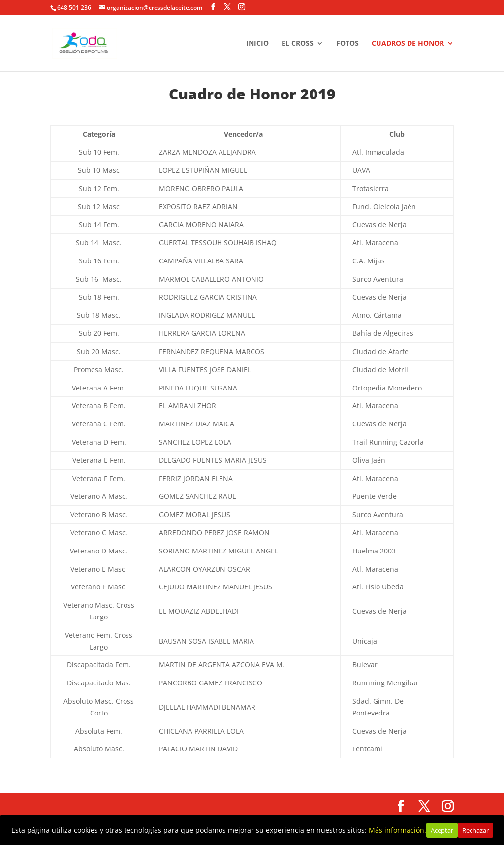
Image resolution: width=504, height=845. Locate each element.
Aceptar (442, 830)
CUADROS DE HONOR (408, 44)
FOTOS (347, 44)
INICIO (257, 44)
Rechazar (475, 830)
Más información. (397, 830)
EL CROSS (298, 44)
